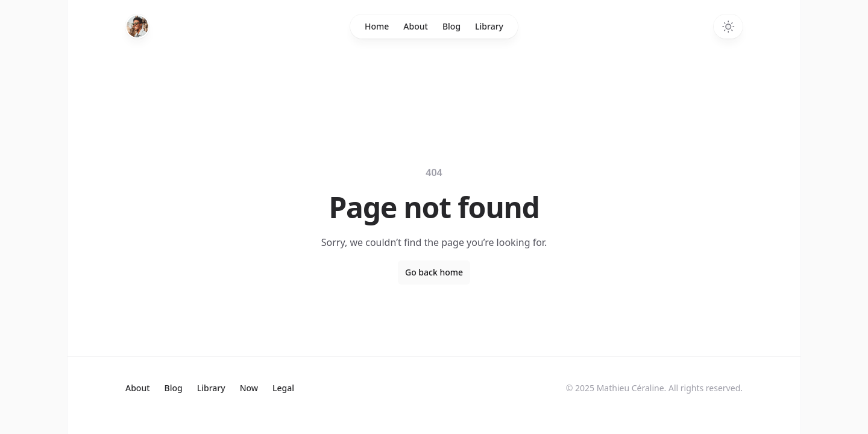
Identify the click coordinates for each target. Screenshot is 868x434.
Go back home (434, 272)
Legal (283, 388)
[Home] (137, 27)
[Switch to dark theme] (728, 27)
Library (489, 26)
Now (249, 388)
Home (377, 26)
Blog (451, 26)
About (416, 26)
